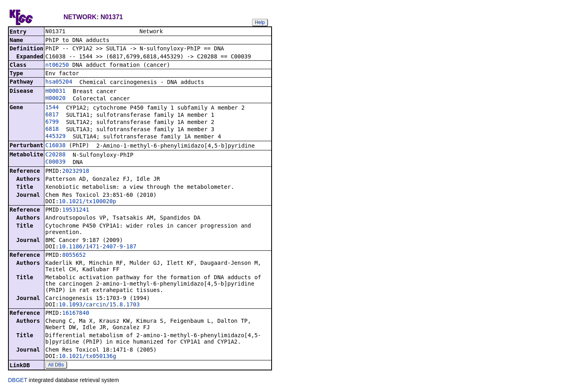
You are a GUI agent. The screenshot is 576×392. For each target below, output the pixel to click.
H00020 (55, 99)
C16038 (55, 146)
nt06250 (57, 66)
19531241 (75, 210)
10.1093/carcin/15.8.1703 (99, 305)
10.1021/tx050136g (87, 357)
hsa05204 (59, 82)
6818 (52, 130)
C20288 (55, 155)
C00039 (55, 162)
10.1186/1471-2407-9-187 (98, 247)
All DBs (56, 366)
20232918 (75, 172)
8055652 (74, 256)
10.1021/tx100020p (87, 202)
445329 (55, 137)
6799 (52, 122)
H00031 (55, 92)
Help (260, 22)
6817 (52, 115)
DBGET (18, 381)
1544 (52, 108)
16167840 (75, 314)
